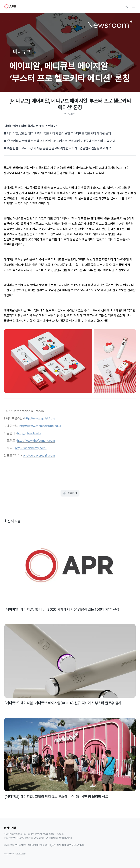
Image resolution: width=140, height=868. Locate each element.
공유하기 (70, 493)
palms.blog (21, 854)
